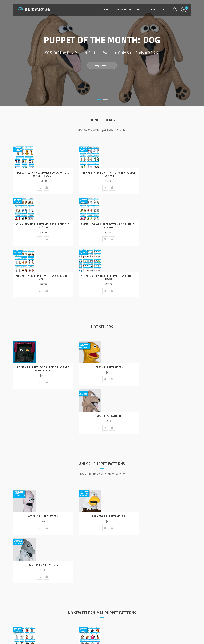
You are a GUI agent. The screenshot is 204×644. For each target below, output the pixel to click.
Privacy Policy (119, 614)
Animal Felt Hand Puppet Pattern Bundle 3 (41, 509)
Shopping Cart (124, 10)
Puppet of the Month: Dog (102, 40)
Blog (152, 10)
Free (139, 10)
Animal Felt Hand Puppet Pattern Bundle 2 (102, 509)
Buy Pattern (102, 65)
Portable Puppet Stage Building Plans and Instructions (41, 317)
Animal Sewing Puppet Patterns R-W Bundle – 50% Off (102, 174)
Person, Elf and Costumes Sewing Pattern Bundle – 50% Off (41, 174)
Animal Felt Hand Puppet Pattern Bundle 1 (163, 509)
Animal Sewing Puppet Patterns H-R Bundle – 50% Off (163, 174)
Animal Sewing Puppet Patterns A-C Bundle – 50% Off (102, 226)
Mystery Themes (133, 630)
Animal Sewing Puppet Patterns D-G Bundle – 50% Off (41, 226)
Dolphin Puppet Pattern (163, 419)
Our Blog (102, 578)
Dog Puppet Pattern (163, 316)
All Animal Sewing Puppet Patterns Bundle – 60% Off (163, 226)
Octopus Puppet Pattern (41, 419)
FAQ (68, 614)
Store (105, 10)
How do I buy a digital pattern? (91, 614)
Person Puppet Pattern (102, 316)
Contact (165, 10)
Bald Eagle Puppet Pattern (102, 419)
